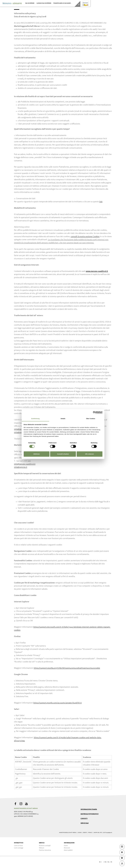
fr (111, 862)
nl (108, 862)
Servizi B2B (85, 823)
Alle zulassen (89, 454)
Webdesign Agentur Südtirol (16, 862)
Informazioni (69, 843)
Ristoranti (67, 848)
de (100, 862)
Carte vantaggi (19, 848)
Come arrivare (18, 846)
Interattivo (19, 843)
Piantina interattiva (45, 850)
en (105, 862)
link (101, 202)
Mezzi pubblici (68, 850)
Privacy (90, 833)
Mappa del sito (98, 833)
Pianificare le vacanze (63, 3)
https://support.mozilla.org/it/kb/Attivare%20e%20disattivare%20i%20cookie (67, 668)
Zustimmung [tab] (35, 419)
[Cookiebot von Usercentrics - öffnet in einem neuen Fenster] (94, 413)
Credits (85, 833)
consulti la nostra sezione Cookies (85, 237)
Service (42, 843)
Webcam (42, 848)
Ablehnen (36, 454)
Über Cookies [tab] (91, 419)
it (103, 862)
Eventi (66, 846)
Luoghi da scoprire (45, 3)
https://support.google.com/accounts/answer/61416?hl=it (58, 703)
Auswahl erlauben (63, 454)
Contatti (84, 819)
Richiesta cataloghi (45, 846)
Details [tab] (63, 419)
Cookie (80, 833)
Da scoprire (30, 3)
